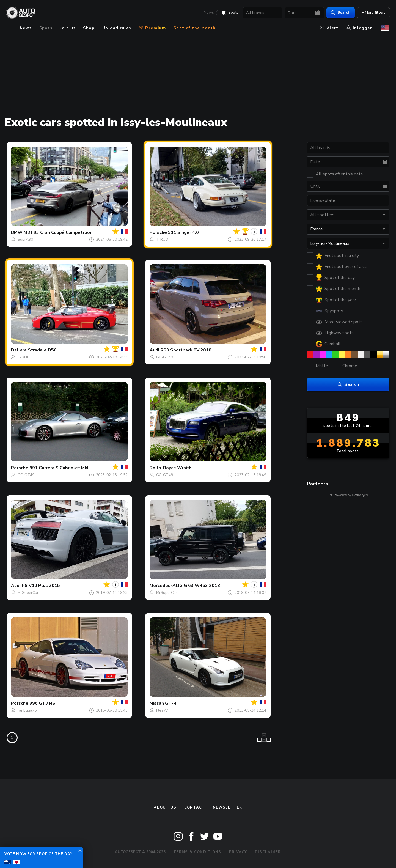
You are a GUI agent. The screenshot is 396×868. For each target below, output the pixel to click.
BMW (17, 232)
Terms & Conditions (197, 852)
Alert (329, 28)
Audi (154, 350)
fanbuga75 (27, 710)
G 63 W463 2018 (202, 586)
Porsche (158, 232)
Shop (89, 28)
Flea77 (162, 710)
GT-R (171, 703)
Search (340, 13)
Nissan (157, 703)
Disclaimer (268, 852)
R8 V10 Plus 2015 (41, 586)
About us (165, 807)
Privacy (238, 852)
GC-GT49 (165, 357)
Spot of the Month (195, 28)
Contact (195, 807)
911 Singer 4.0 (183, 232)
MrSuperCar (28, 593)
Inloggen (360, 28)
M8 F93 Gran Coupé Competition (58, 232)
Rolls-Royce (163, 468)
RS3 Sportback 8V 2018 (186, 350)
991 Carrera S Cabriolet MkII (59, 468)
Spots (233, 13)
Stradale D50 (42, 350)
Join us (68, 28)
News (208, 13)
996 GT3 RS (42, 703)
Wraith (184, 468)
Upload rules (117, 28)
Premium (152, 28)
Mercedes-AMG (166, 586)
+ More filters (373, 13)
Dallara (19, 350)
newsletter (228, 807)
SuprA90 (25, 239)
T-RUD (162, 239)
